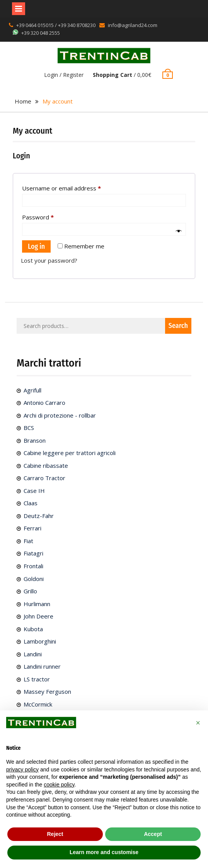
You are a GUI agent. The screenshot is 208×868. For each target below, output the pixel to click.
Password (50, 216)
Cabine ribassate (46, 465)
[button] (198, 723)
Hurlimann (37, 604)
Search (178, 326)
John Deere (38, 616)
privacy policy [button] (22, 769)
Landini (33, 654)
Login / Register (64, 75)
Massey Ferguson (47, 691)
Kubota (33, 629)
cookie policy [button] (59, 785)
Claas (31, 503)
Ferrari (32, 528)
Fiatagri (33, 553)
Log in (36, 246)
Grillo (30, 591)
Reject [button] (55, 834)
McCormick (38, 704)
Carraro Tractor (44, 478)
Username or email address (73, 187)
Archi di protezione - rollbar (60, 415)
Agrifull (32, 390)
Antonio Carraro (44, 403)
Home (23, 101)
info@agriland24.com (133, 25)
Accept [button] (153, 834)
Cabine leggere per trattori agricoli (70, 453)
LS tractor (37, 679)
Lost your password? (49, 260)
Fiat (28, 541)
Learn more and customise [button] (104, 852)
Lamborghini (40, 641)
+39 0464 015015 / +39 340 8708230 (56, 25)
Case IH (34, 491)
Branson (35, 440)
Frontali (33, 566)
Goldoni (34, 579)
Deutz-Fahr (39, 516)
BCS (29, 428)
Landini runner (42, 666)
